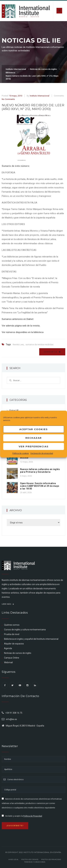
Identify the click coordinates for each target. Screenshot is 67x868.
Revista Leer (18, 345)
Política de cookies (21, 453)
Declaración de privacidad (42, 453)
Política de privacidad (51, 859)
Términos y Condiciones (35, 862)
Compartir (52, 352)
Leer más (8, 604)
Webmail (8, 662)
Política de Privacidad (33, 816)
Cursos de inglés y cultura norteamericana (25, 630)
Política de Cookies (30, 859)
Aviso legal (13, 859)
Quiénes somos (12, 625)
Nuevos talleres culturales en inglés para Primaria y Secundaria (40, 471)
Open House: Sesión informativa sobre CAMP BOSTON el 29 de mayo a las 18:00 (40, 486)
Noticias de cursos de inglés (18, 653)
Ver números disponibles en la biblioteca (23, 332)
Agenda (8, 648)
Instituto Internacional (40, 96)
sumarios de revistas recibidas (39, 345)
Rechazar (34, 438)
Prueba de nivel (12, 634)
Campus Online (12, 658)
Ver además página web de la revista (21, 326)
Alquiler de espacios (14, 644)
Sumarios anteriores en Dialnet (18, 319)
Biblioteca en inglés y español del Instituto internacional (31, 639)
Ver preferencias (34, 446)
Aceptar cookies (33, 429)
